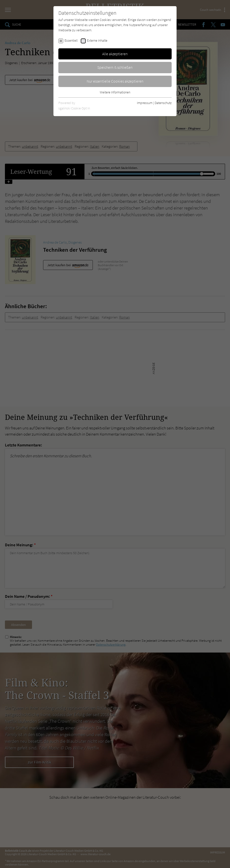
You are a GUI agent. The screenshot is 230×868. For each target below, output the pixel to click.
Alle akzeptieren (115, 54)
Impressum (145, 103)
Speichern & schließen (115, 67)
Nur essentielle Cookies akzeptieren (115, 81)
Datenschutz (163, 103)
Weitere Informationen (115, 92)
